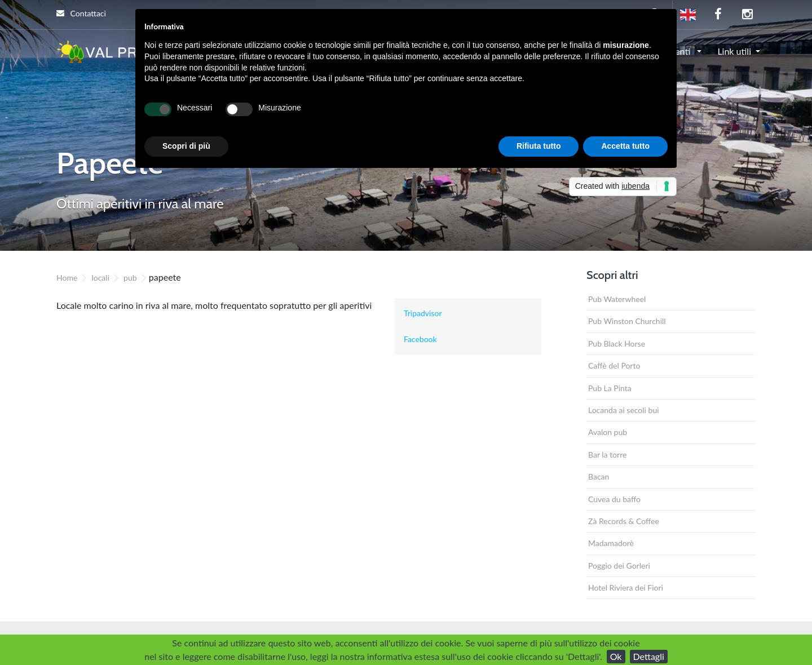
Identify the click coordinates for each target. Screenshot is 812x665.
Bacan (599, 476)
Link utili (734, 51)
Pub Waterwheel (617, 299)
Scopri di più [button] (186, 146)
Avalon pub (608, 432)
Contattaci (81, 13)
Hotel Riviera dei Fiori (626, 588)
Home (67, 278)
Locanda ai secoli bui (624, 410)
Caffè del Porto (614, 365)
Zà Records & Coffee (624, 521)
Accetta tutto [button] (625, 146)
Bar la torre (607, 455)
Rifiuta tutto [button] (539, 146)
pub (130, 278)
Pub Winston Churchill (627, 321)
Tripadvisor (423, 313)
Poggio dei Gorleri (619, 566)
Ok (616, 656)
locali (100, 278)
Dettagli (649, 656)
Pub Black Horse (617, 343)
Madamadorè (611, 543)
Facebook (420, 339)
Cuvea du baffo (614, 499)
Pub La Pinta (610, 388)
